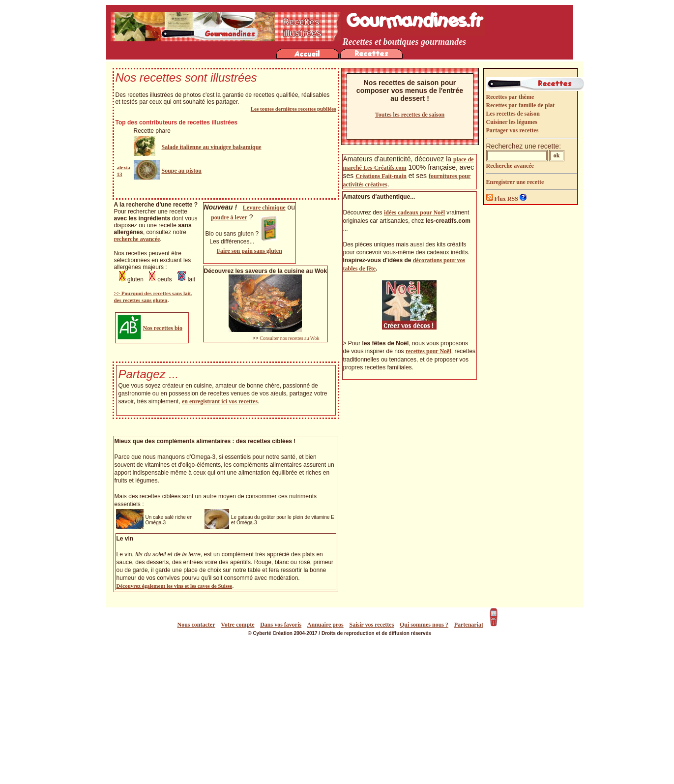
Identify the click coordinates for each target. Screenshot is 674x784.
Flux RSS (503, 199)
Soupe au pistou (182, 171)
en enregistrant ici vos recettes (220, 401)
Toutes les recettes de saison (410, 115)
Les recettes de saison (513, 114)
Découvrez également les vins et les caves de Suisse (175, 586)
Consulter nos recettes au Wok (289, 338)
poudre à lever (229, 217)
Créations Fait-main (381, 176)
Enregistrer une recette (515, 182)
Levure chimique (264, 208)
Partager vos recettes (513, 130)
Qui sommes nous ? (424, 625)
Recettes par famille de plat (521, 105)
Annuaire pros (325, 625)
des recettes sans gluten (141, 300)
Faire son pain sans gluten (249, 251)
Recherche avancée (510, 166)
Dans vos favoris (281, 625)
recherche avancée (137, 239)
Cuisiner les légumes (512, 122)
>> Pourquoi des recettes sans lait (153, 293)
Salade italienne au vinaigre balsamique (212, 147)
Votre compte (237, 625)
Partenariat (469, 625)
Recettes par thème (510, 97)
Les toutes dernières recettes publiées (293, 109)
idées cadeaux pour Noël (414, 212)
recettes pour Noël (428, 351)
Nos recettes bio (163, 328)
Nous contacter (196, 625)
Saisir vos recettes (371, 625)
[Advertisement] (340, 710)
